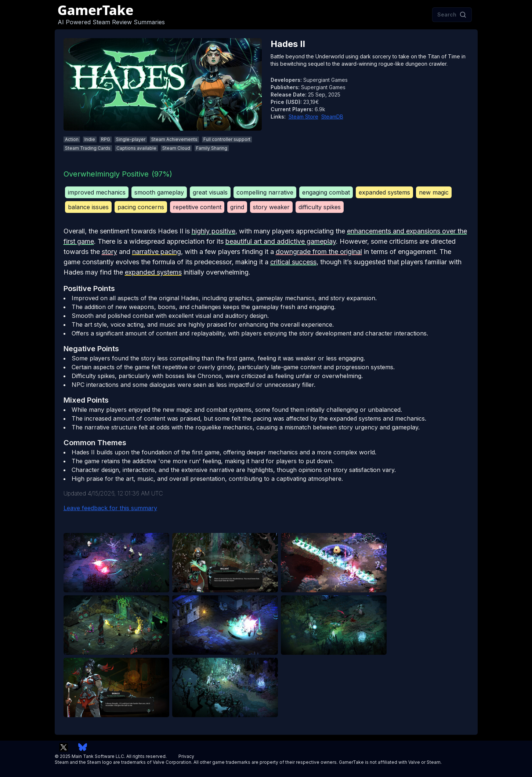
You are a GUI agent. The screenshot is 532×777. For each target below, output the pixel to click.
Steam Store (303, 117)
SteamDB (332, 117)
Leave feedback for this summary (110, 508)
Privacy (186, 756)
